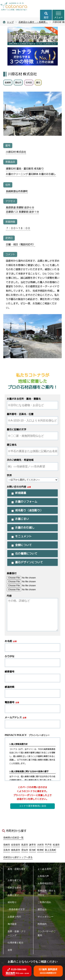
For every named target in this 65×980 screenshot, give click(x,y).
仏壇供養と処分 (17, 943)
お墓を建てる (16, 880)
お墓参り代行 (16, 917)
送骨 (11, 950)
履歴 (46, 15)
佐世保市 (16, 845)
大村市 (40, 845)
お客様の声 (44, 876)
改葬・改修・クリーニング (17, 933)
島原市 (25, 845)
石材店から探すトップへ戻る (18, 857)
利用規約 (43, 924)
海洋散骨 (13, 924)
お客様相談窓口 (47, 883)
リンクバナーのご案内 (47, 933)
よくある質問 (45, 869)
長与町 (32, 850)
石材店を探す (16, 888)
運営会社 (43, 909)
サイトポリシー (47, 917)
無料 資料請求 (48, 971)
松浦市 (56, 845)
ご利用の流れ (45, 902)
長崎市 (7, 845)
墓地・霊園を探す (17, 871)
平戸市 (48, 845)
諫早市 (32, 845)
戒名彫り (13, 902)
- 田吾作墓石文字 (17, 909)
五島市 (7, 850)
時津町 (40, 850)
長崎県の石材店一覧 (13, 838)
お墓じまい (14, 895)
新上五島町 (51, 850)
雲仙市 (25, 850)
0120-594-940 (17, 971)
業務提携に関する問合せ (47, 893)
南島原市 (16, 850)
